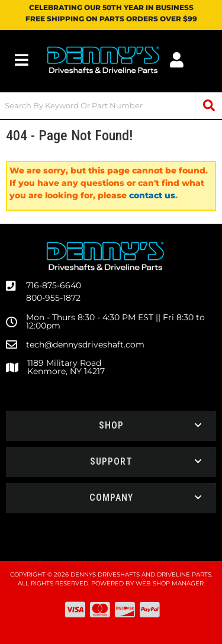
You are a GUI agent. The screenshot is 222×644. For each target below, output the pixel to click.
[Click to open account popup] (177, 60)
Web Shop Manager (170, 583)
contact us (152, 195)
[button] (111, 106)
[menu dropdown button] (22, 60)
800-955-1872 (53, 298)
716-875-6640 (54, 285)
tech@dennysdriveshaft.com (85, 344)
